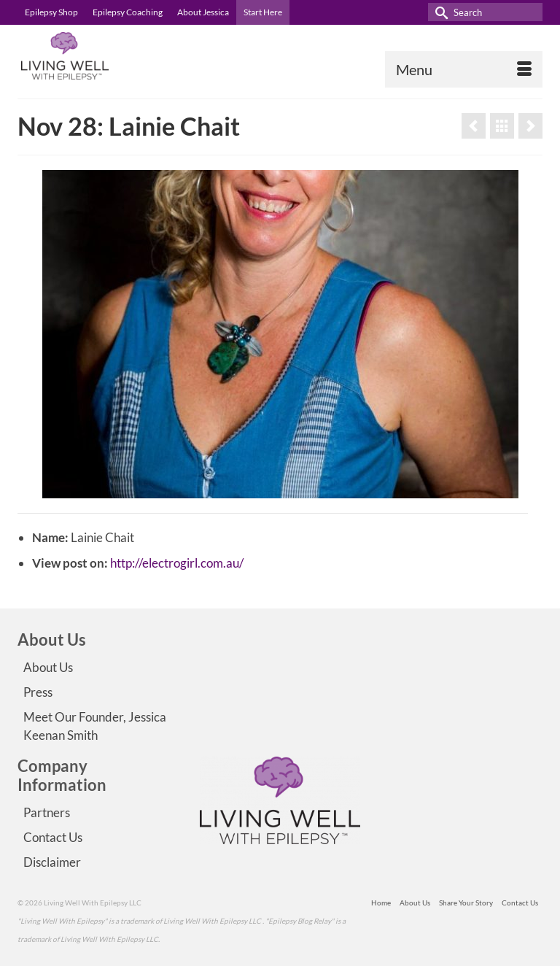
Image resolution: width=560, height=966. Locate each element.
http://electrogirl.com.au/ (177, 563)
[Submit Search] (439, 12)
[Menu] (464, 69)
